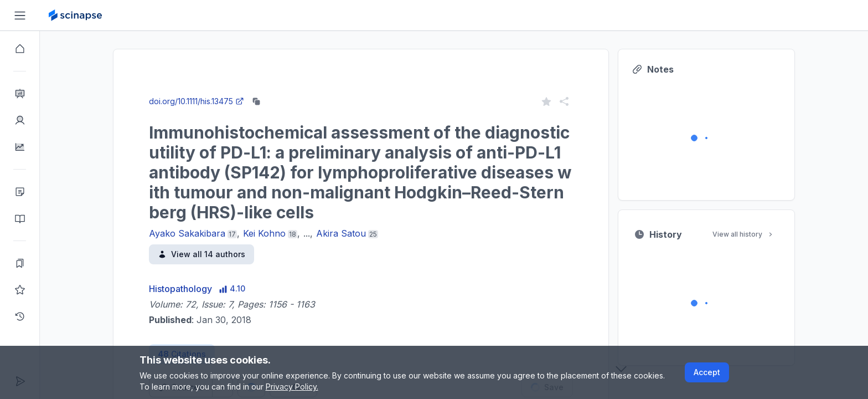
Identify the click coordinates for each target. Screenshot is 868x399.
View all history (743, 234)
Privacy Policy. (292, 387)
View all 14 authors (201, 254)
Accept (707, 372)
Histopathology (180, 289)
